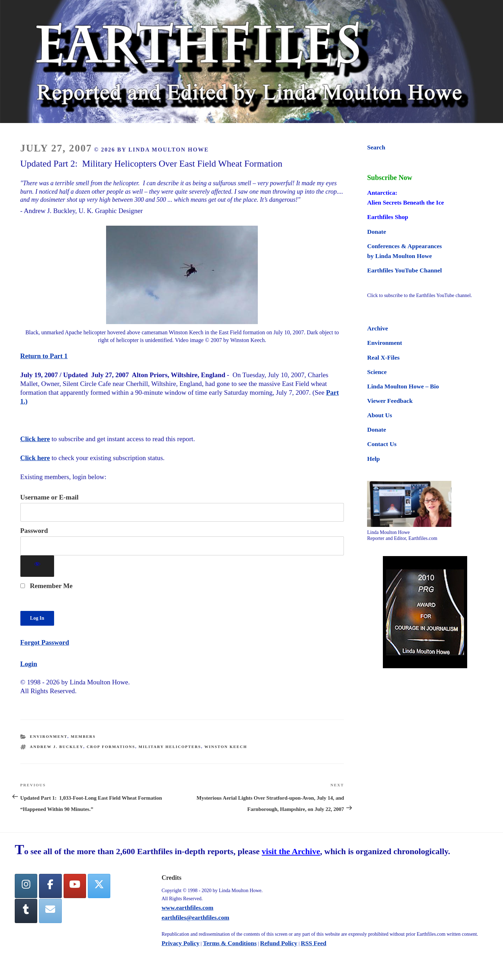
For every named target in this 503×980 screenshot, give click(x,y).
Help (373, 459)
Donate (377, 232)
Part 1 (59, 356)
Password (34, 531)
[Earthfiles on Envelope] (50, 911)
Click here (35, 439)
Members (83, 736)
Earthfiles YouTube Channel (404, 270)
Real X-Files (383, 357)
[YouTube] (75, 886)
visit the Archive (291, 851)
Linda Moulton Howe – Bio (403, 386)
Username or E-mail (50, 497)
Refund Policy (279, 943)
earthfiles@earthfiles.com (195, 917)
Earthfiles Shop (388, 217)
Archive (377, 328)
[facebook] (50, 886)
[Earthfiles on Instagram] (26, 886)
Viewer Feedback (390, 401)
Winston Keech (226, 747)
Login (29, 664)
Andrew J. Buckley (57, 747)
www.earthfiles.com (188, 908)
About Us (380, 415)
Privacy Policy (181, 943)
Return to (35, 356)
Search (376, 147)
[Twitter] (99, 886)
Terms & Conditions (230, 943)
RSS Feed (313, 943)
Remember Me (47, 586)
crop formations (111, 747)
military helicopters (170, 747)
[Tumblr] (26, 911)
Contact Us (382, 444)
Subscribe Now (390, 178)
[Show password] (37, 566)
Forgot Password (45, 642)
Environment (49, 736)
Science (377, 372)
